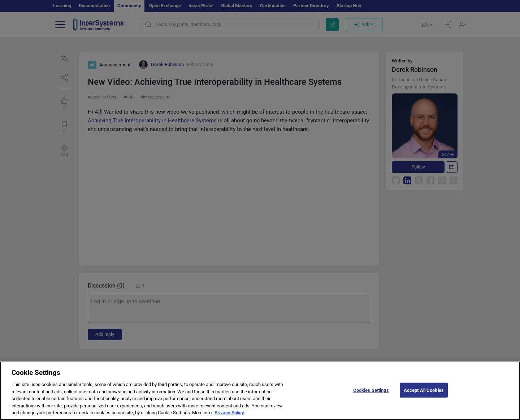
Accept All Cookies (424, 390)
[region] (260, 391)
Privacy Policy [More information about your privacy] (229, 413)
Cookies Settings (371, 390)
